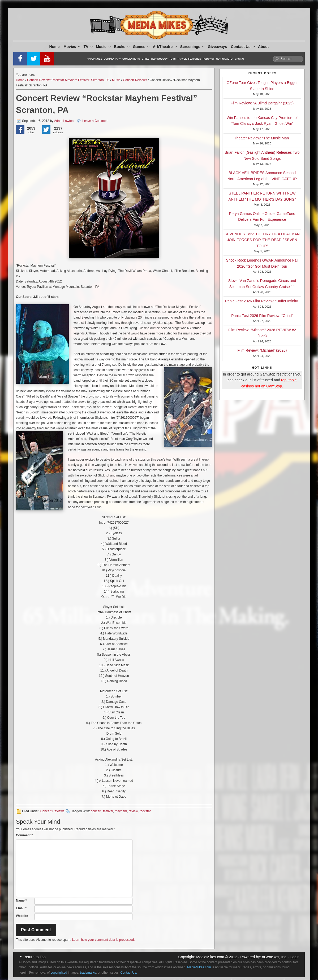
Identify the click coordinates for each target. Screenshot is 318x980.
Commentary (112, 59)
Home (55, 47)
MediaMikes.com (210, 957)
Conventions (131, 59)
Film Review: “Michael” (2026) (262, 350)
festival (108, 811)
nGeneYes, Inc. (275, 957)
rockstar (145, 811)
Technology (159, 59)
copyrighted (59, 973)
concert (96, 811)
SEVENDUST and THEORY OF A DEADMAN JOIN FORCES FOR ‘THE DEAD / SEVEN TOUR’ (262, 240)
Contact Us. (129, 973)
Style (145, 59)
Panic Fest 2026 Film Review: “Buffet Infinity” (262, 301)
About (263, 47)
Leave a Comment (95, 121)
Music (104, 47)
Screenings (193, 47)
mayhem (121, 811)
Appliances (94, 59)
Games (142, 47)
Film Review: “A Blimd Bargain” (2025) (262, 103)
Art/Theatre (165, 47)
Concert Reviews (135, 80)
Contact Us (243, 47)
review (133, 811)
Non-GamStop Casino (230, 59)
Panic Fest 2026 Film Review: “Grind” (262, 316)
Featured (195, 59)
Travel (182, 59)
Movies (72, 47)
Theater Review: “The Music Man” (262, 138)
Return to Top (35, 957)
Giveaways (217, 47)
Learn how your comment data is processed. (103, 940)
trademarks (88, 973)
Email (21, 908)
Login (295, 957)
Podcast (209, 59)
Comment (24, 835)
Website (22, 916)
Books (122, 47)
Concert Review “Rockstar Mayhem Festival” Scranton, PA (68, 80)
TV (89, 47)
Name (21, 900)
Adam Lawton (64, 121)
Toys (173, 59)
